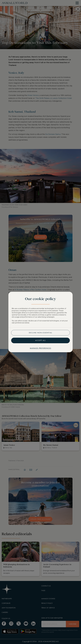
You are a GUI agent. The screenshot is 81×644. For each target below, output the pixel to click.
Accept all (40, 340)
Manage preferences (40, 348)
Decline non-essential (41, 333)
